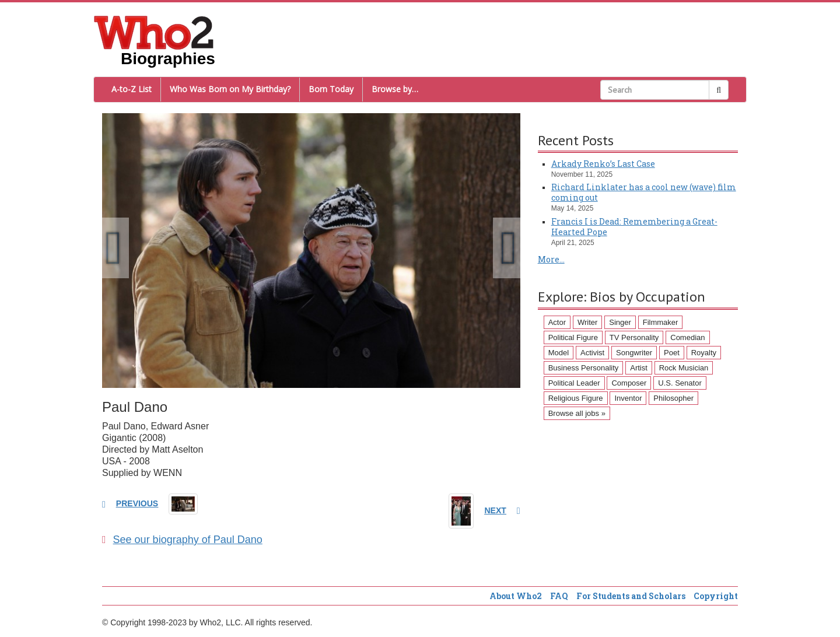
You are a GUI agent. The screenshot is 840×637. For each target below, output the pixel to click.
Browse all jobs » (577, 413)
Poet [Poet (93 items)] (672, 353)
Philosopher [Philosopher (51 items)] (673, 398)
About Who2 (516, 596)
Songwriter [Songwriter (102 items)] (634, 353)
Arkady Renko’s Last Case (603, 164)
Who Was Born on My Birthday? (230, 89)
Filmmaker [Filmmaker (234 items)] (661, 322)
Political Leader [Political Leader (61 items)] (574, 383)
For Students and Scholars (631, 596)
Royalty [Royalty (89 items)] (704, 353)
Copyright (716, 596)
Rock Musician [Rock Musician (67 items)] (684, 368)
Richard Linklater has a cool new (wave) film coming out (644, 192)
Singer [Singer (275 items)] (620, 322)
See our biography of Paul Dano (182, 540)
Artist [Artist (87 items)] (639, 368)
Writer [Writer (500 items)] (587, 322)
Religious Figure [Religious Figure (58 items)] (576, 398)
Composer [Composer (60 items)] (629, 383)
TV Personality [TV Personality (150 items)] (634, 337)
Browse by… (395, 89)
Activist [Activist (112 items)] (592, 353)
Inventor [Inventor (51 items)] (628, 398)
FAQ (559, 596)
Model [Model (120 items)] (559, 353)
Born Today (331, 89)
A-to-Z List (132, 89)
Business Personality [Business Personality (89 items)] (584, 368)
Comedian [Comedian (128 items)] (687, 337)
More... (551, 259)
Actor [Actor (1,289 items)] (557, 322)
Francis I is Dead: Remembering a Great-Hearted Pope (634, 227)
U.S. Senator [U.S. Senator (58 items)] (680, 383)
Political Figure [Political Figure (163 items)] (573, 337)
